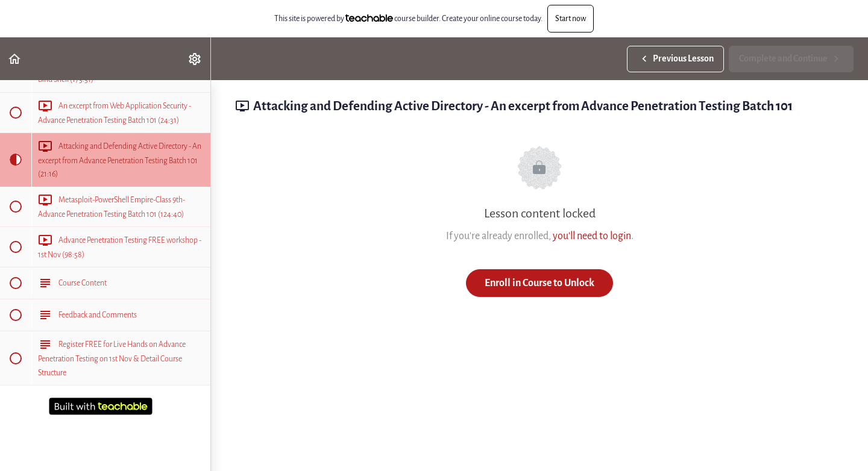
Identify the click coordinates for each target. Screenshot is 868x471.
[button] (15, 59)
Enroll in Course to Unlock (539, 283)
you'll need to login (592, 236)
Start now (571, 18)
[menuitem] (195, 59)
